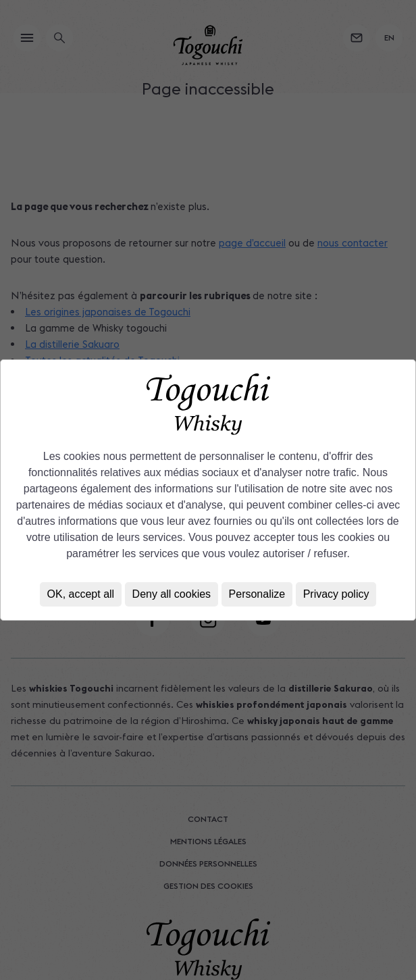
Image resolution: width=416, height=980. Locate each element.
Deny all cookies (172, 594)
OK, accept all (81, 594)
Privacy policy (336, 594)
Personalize (257, 594)
